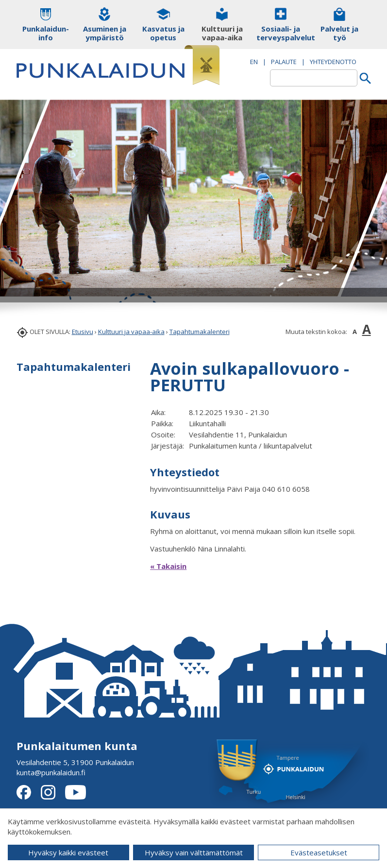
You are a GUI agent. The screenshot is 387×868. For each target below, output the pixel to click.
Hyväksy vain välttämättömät (194, 852)
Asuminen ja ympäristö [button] (105, 33)
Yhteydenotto (333, 62)
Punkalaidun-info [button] (46, 33)
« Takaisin (168, 566)
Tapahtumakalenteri (200, 332)
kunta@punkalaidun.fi (51, 772)
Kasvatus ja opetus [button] (163, 33)
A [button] (355, 332)
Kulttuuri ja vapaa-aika (131, 332)
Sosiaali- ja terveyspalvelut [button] (281, 33)
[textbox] (314, 78)
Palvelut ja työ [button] (339, 33)
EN (254, 62)
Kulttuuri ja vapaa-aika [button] (222, 33)
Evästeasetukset (319, 852)
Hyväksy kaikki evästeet (68, 852)
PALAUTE (284, 62)
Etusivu (83, 332)
